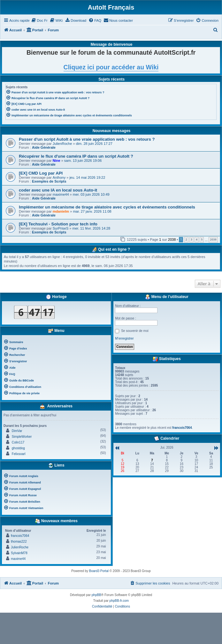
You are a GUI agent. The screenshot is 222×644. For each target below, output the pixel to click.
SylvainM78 (19, 553)
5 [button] (202, 239)
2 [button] (186, 239)
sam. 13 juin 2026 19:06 (83, 161)
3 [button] (191, 239)
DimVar (17, 431)
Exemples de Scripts (49, 181)
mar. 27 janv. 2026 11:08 (92, 211)
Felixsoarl (19, 454)
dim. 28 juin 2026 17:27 (94, 144)
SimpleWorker (22, 437)
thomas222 (19, 542)
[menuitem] (39, 20)
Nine (57, 161)
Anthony (59, 177)
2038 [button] (213, 239)
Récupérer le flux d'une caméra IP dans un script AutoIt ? (76, 156)
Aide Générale (44, 147)
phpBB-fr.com (119, 601)
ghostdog (18, 448)
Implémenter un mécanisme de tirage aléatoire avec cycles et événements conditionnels (107, 207)
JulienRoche (62, 144)
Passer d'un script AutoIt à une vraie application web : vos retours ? (87, 139)
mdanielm (61, 211)
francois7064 (20, 536)
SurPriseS (61, 228)
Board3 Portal (99, 571)
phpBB (96, 595)
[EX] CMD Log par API (41, 173)
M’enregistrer (124, 338)
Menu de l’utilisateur (167, 297)
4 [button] (197, 239)
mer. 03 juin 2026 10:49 (91, 194)
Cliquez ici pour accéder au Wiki (111, 67)
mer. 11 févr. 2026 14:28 (92, 228)
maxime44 (61, 194)
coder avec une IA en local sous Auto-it (58, 190)
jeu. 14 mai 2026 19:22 (87, 177)
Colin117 (18, 442)
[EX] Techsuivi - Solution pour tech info (58, 224)
